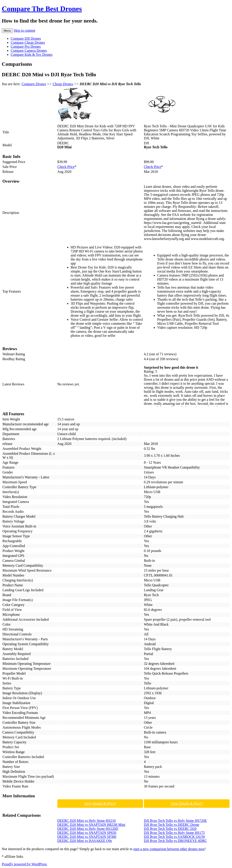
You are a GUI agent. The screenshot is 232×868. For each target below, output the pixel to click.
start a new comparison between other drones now (169, 849)
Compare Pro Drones (26, 46)
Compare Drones (34, 84)
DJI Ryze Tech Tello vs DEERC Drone (172, 825)
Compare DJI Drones (26, 38)
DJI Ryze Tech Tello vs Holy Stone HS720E (175, 821)
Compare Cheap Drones (28, 42)
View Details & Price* (100, 803)
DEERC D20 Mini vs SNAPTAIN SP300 (87, 837)
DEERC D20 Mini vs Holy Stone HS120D (88, 829)
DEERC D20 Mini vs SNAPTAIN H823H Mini (91, 825)
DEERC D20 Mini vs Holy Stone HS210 (87, 821)
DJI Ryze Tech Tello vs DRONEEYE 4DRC (176, 841)
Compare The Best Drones (42, 9)
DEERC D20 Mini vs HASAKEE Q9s (85, 841)
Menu (7, 31)
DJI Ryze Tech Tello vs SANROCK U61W (175, 837)
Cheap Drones (63, 84)
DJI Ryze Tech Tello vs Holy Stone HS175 (174, 833)
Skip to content (24, 30)
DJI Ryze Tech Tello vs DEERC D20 (170, 829)
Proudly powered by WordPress (24, 864)
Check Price (66, 167)
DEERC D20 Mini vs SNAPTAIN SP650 (87, 833)
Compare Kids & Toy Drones (32, 55)
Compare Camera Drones (29, 51)
